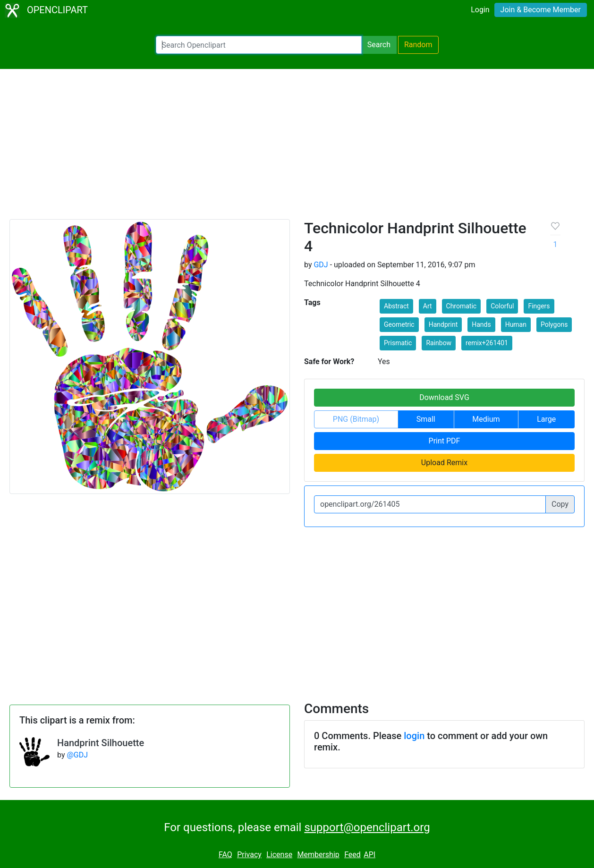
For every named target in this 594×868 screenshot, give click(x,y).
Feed (352, 855)
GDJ (321, 265)
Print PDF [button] (445, 441)
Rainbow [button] (439, 343)
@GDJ (77, 755)
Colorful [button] (502, 306)
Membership (318, 855)
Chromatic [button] (462, 306)
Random (418, 45)
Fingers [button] (539, 306)
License (279, 855)
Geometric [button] (399, 324)
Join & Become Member (541, 10)
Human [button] (516, 324)
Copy (560, 504)
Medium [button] (486, 419)
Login (480, 10)
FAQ (225, 855)
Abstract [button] (396, 306)
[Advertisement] (297, 148)
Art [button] (428, 306)
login (414, 736)
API (369, 855)
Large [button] (546, 419)
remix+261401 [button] (487, 343)
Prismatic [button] (398, 343)
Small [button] (426, 419)
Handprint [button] (443, 324)
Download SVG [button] (444, 397)
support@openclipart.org (367, 827)
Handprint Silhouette (101, 743)
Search (379, 45)
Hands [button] (481, 324)
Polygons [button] (554, 324)
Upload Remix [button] (444, 463)
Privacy (249, 855)
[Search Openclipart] (259, 45)
